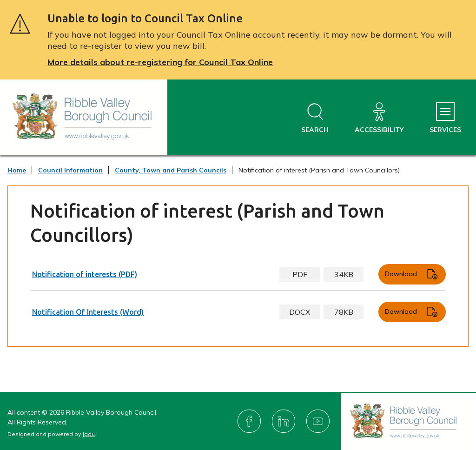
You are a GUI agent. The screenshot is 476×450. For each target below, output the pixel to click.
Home (17, 170)
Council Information (70, 170)
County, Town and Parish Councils (171, 170)
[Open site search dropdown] (315, 118)
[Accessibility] (379, 118)
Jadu (89, 434)
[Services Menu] (445, 118)
